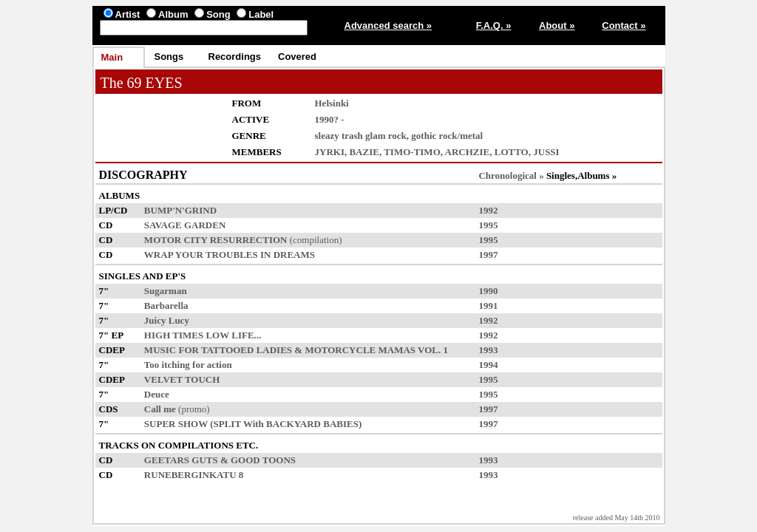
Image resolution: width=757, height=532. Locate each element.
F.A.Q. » (494, 25)
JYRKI (330, 152)
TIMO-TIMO (412, 152)
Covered (297, 57)
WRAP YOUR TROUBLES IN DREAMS (230, 255)
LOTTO (512, 152)
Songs (169, 57)
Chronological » (511, 175)
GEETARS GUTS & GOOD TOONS (220, 460)
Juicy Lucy (167, 320)
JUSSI (546, 152)
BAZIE (364, 152)
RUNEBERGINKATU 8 (194, 475)
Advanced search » (388, 25)
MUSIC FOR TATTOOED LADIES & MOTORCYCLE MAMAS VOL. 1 (296, 350)
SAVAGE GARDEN (185, 225)
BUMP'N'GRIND (180, 210)
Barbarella (166, 306)
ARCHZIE (468, 152)
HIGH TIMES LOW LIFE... (203, 335)
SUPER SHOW (176, 424)
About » (557, 25)
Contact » (624, 25)
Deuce (157, 394)
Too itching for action (188, 365)
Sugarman (166, 291)
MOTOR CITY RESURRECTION (216, 240)
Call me (160, 409)
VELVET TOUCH (182, 379)
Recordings (235, 57)
